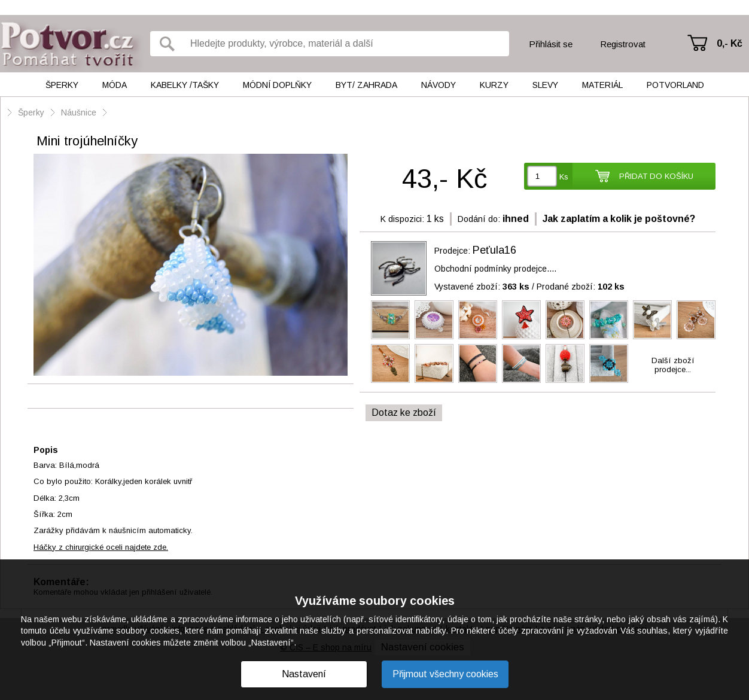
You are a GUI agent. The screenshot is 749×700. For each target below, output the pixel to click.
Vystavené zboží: (482, 287)
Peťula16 (494, 250)
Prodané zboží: (581, 287)
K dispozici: (402, 219)
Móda (115, 85)
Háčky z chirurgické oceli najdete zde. (101, 547)
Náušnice (79, 112)
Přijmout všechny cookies (445, 674)
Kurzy (494, 85)
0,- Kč (730, 43)
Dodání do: (479, 219)
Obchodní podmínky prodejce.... (495, 269)
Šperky (62, 85)
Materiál (602, 85)
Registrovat (623, 44)
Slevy (545, 85)
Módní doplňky (277, 85)
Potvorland (675, 85)
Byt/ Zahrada (366, 85)
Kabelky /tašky (185, 85)
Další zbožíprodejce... (673, 365)
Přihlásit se (551, 44)
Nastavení (304, 674)
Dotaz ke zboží (404, 413)
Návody (439, 85)
